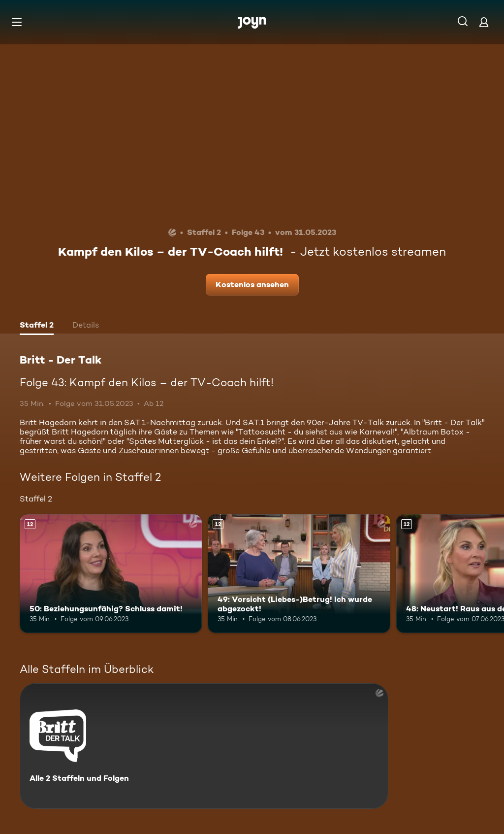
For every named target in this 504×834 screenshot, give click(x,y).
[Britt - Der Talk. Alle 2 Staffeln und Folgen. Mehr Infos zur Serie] (204, 746)
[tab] (37, 326)
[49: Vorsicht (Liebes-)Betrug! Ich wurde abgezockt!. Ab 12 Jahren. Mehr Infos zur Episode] (299, 574)
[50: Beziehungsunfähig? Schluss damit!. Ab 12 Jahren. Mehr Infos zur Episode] (111, 574)
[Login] (484, 22)
